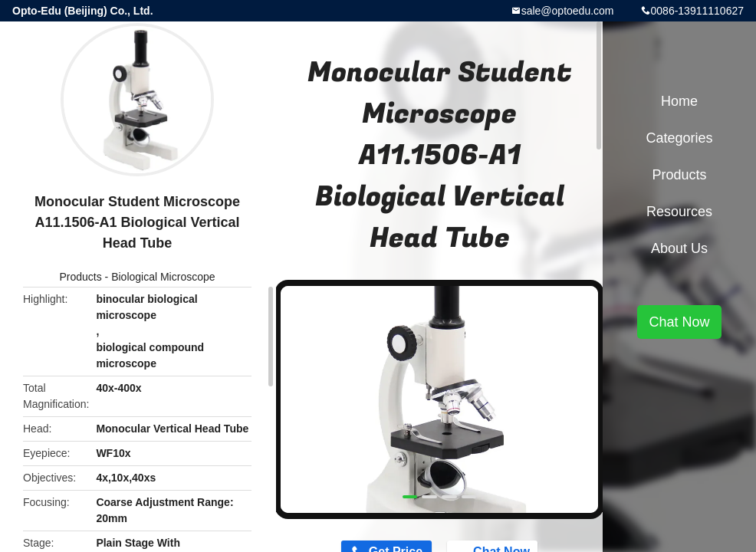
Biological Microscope (163, 277)
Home (679, 101)
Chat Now (679, 322)
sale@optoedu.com (568, 11)
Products (80, 277)
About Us (679, 248)
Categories (679, 138)
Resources (679, 212)
